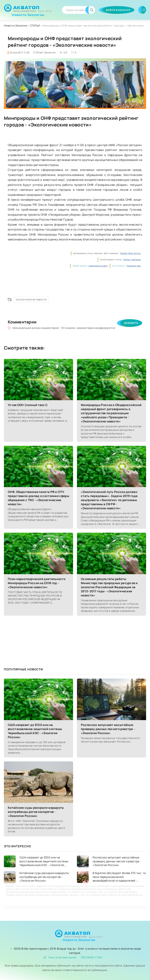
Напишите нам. (134, 266)
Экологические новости (31, 300)
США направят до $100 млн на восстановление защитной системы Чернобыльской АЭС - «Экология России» (35, 731)
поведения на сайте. (98, 266)
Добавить (131, 323)
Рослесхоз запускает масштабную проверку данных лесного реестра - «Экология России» (108, 729)
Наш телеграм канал (60, 957)
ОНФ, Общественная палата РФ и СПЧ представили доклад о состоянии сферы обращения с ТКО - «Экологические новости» (38, 498)
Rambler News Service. (131, 253)
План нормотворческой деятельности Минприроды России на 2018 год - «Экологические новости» (37, 583)
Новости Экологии (28, 13)
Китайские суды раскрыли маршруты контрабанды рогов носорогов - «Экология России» (36, 812)
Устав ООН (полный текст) (28, 405)
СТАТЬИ (35, 26)
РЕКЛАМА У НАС (92, 957)
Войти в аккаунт (118, 10)
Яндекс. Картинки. (132, 260)
